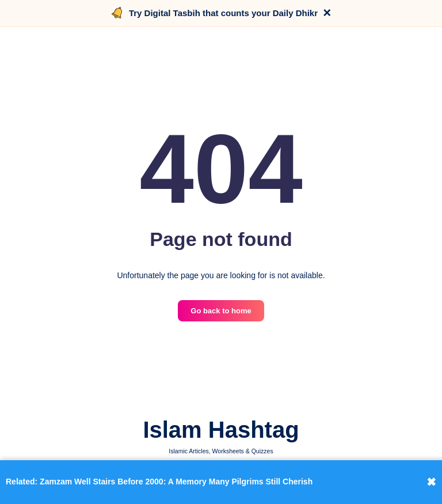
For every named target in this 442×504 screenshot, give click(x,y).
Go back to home (221, 311)
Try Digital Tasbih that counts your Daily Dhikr (223, 13)
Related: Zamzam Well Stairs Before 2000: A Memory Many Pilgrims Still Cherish (159, 482)
